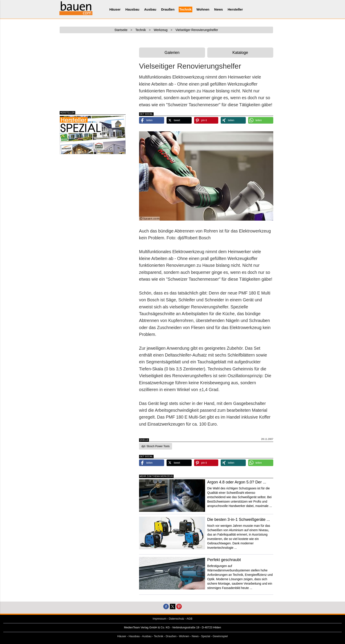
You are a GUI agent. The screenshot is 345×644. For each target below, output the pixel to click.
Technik (185, 9)
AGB (190, 619)
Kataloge (240, 53)
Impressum (160, 619)
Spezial (206, 636)
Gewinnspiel (220, 636)
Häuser (115, 9)
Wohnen (203, 9)
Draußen (168, 9)
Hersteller (235, 9)
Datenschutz (176, 619)
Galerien (172, 53)
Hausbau (132, 9)
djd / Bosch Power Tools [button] (156, 446)
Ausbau (150, 9)
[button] (152, 120)
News (219, 9)
